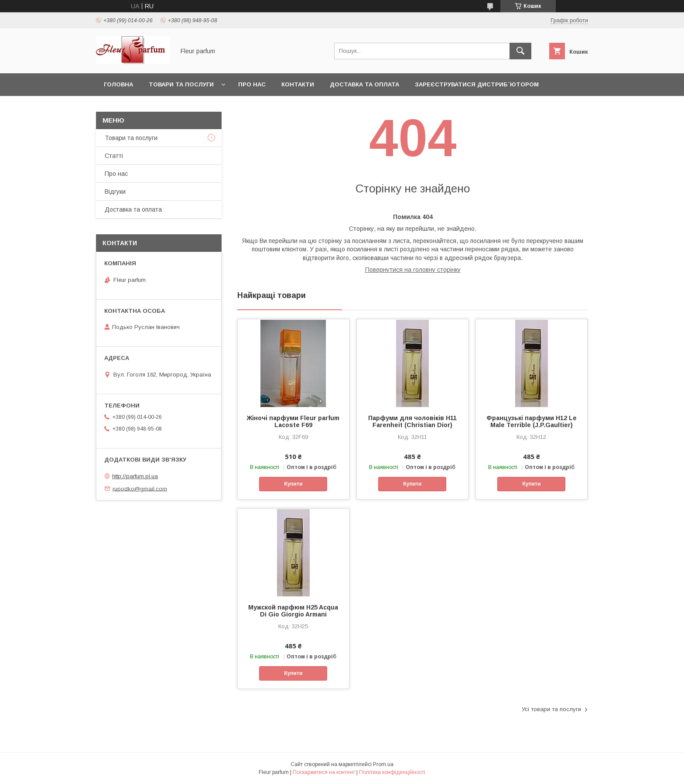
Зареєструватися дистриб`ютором (477, 84)
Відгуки (115, 192)
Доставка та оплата (364, 84)
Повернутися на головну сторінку (413, 270)
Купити (293, 484)
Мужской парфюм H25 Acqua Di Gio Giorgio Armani (293, 611)
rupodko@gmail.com (140, 488)
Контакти (298, 84)
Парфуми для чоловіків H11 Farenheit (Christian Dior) (412, 421)
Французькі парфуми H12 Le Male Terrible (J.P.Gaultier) (532, 421)
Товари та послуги (181, 84)
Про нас (252, 84)
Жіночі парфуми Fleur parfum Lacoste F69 (293, 421)
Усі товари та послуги (551, 709)
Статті (114, 156)
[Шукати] (520, 51)
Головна (118, 84)
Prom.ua (383, 764)
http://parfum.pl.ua (135, 476)
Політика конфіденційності (392, 772)
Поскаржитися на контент (324, 772)
